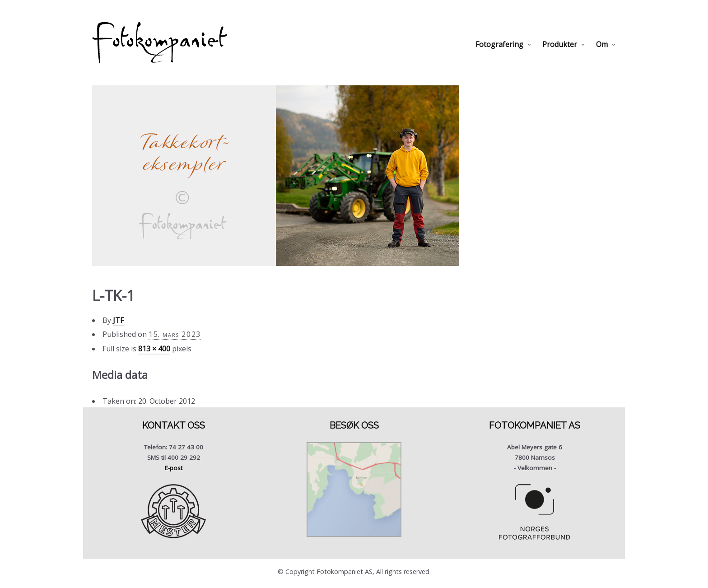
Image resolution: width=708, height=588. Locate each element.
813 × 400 (154, 349)
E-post (174, 468)
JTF (118, 320)
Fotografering (499, 44)
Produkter (560, 44)
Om (602, 44)
